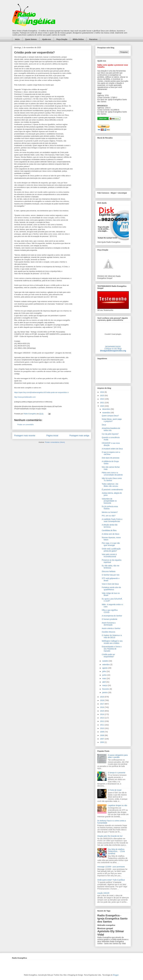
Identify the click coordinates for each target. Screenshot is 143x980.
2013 (102, 718)
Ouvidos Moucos (108, 632)
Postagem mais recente (25, 436)
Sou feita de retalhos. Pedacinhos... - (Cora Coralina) (116, 851)
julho (104, 671)
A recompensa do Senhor (112, 616)
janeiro (105, 692)
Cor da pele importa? (110, 434)
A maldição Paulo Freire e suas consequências (112, 520)
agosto (105, 668)
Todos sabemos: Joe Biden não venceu (110, 485)
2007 (102, 739)
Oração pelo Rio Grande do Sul (110, 836)
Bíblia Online (78, 39)
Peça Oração (62, 39)
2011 (102, 725)
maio (104, 678)
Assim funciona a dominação (109, 624)
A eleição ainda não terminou (110, 526)
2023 (102, 396)
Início (17, 39)
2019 (102, 697)
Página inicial (52, 436)
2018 (102, 700)
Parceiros (93, 39)
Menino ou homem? (110, 512)
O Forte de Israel (115, 790)
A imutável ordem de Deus (112, 449)
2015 (102, 711)
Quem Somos (31, 39)
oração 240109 (103, 893)
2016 (102, 707)
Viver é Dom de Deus (110, 584)
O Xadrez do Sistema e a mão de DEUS (112, 636)
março (105, 685)
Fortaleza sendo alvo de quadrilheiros (111, 588)
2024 (102, 392)
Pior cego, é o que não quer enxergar (111, 544)
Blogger (116, 975)
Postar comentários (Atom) (55, 442)
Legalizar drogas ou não (118, 805)
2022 (102, 399)
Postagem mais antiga (79, 436)
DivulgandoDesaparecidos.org (113, 351)
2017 (102, 704)
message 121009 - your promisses (111, 867)
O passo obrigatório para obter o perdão (118, 756)
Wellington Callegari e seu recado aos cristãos (112, 642)
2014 (102, 714)
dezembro (106, 409)
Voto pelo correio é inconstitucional (109, 555)
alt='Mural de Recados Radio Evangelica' (113, 163)
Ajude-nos (47, 39)
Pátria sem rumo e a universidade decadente (112, 474)
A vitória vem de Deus (111, 534)
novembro (106, 413)
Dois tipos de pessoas (111, 458)
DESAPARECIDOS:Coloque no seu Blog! (113, 348)
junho (105, 675)
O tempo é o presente (117, 773)
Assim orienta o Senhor (111, 628)
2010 (102, 728)
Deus (104, 425)
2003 (102, 742)
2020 (102, 406)
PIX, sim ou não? (109, 516)
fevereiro (106, 689)
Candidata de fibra (109, 530)
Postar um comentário (26, 425)
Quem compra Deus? (110, 416)
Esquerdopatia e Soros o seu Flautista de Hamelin (112, 649)
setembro (106, 665)
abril (104, 682)
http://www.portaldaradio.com (25, 397)
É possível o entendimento (112, 490)
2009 (102, 732)
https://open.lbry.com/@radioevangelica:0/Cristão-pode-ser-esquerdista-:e (41, 392)
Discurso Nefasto (109, 571)
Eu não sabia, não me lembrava (111, 567)
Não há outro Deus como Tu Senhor (112, 479)
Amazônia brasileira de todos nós (111, 429)
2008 (102, 735)
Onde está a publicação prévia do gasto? (111, 550)
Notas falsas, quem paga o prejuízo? (112, 420)
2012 (102, 721)
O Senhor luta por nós (111, 575)
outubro (105, 661)
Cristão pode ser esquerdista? (108, 655)
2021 (102, 403)
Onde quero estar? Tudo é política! (111, 880)
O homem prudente (110, 619)
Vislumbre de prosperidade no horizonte (109, 501)
